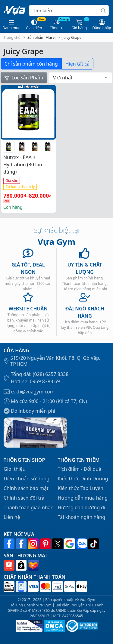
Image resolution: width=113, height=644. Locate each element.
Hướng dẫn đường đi (82, 507)
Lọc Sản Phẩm (24, 78)
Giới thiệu (15, 469)
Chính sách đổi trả (24, 498)
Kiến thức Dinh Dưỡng (83, 479)
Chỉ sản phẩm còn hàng (31, 64)
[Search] (69, 11)
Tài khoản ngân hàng (82, 517)
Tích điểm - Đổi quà (80, 469)
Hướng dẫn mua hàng (83, 498)
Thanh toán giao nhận (29, 507)
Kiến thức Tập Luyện (81, 488)
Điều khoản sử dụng (27, 479)
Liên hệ (12, 517)
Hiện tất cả (77, 64)
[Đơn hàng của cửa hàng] (80, 78)
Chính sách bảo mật (26, 488)
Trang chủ (12, 37)
